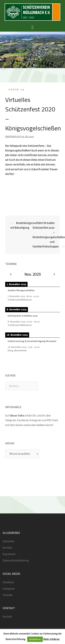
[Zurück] (11, 274)
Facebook (8, 582)
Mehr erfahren (51, 639)
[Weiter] (54, 274)
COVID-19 (17, 89)
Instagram (9, 589)
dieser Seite (17, 416)
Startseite (8, 541)
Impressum (9, 554)
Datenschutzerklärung (16, 560)
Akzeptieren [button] (35, 639)
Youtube (8, 595)
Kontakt (7, 548)
